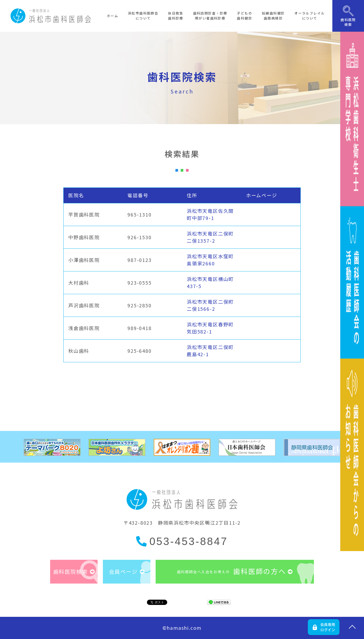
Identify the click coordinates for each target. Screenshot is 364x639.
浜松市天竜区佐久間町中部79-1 (210, 214)
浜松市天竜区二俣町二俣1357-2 (210, 237)
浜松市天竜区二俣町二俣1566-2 (210, 305)
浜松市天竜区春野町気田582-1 (210, 328)
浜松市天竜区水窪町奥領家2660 (210, 260)
